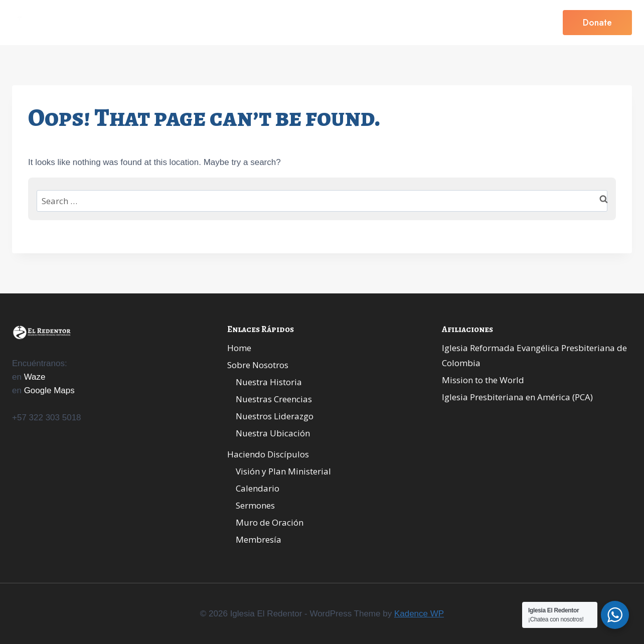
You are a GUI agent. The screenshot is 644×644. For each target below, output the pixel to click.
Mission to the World (483, 380)
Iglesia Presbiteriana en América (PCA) (517, 397)
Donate (597, 23)
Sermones (255, 505)
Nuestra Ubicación (273, 433)
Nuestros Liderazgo (275, 416)
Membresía (259, 539)
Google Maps (49, 390)
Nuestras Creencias (274, 399)
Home (218, 23)
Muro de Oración (270, 522)
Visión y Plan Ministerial (283, 471)
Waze (35, 377)
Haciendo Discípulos (268, 454)
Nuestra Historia (269, 382)
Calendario (258, 488)
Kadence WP (419, 614)
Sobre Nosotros (258, 365)
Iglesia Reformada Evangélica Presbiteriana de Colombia (534, 356)
